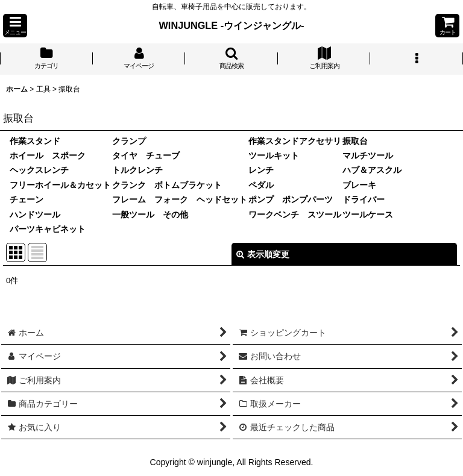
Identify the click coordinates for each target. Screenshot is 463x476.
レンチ (261, 170)
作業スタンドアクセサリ (295, 141)
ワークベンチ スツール (295, 215)
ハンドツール (35, 215)
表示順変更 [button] (263, 254)
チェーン (27, 199)
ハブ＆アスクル (372, 170)
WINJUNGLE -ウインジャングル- (232, 25)
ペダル (261, 185)
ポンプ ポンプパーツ (291, 199)
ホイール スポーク (48, 155)
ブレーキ (359, 185)
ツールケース (368, 215)
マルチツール (368, 155)
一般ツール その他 (150, 215)
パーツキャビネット (48, 229)
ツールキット (274, 155)
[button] (15, 26)
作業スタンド (35, 141)
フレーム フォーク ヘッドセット (180, 199)
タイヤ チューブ (146, 155)
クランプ (129, 141)
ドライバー (364, 199)
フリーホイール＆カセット (60, 185)
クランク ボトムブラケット (167, 185)
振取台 (355, 141)
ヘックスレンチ (39, 170)
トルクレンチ (137, 170)
